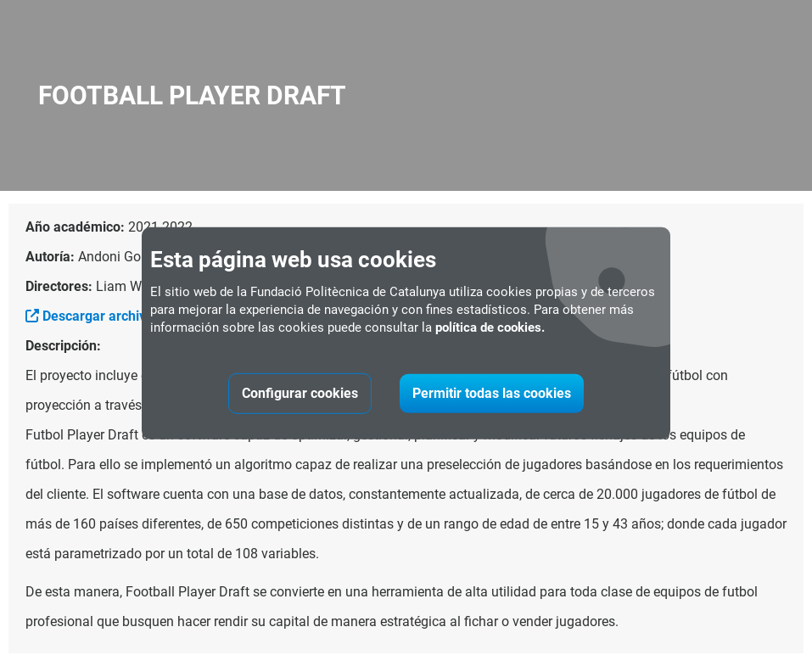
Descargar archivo (90, 316)
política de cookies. (490, 327)
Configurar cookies (300, 393)
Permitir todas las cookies (492, 393)
